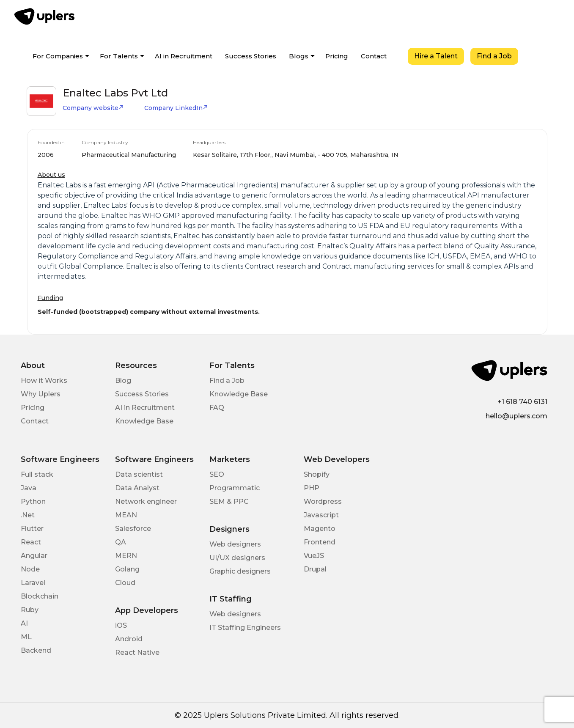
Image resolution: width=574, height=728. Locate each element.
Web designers (235, 544)
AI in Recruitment (184, 56)
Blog (123, 380)
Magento (320, 529)
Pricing (337, 56)
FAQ (217, 408)
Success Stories (251, 56)
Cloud (125, 583)
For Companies (58, 56)
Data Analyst (137, 488)
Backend (36, 650)
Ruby (30, 610)
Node (30, 569)
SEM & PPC (229, 501)
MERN (126, 556)
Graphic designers (240, 571)
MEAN (126, 515)
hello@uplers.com (516, 416)
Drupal (315, 569)
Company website (93, 108)
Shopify (317, 474)
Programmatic (235, 488)
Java (29, 488)
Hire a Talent (436, 56)
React (31, 542)
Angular (34, 556)
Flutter (32, 529)
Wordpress (323, 501)
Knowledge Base (144, 421)
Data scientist (139, 474)
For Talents (119, 56)
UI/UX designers (237, 558)
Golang (127, 569)
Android (129, 639)
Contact (374, 56)
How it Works (44, 380)
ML (26, 637)
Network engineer (146, 501)
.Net (28, 515)
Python (33, 501)
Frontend (320, 542)
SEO (217, 474)
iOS (121, 625)
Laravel (33, 583)
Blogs (299, 56)
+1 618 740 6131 (522, 402)
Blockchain (40, 596)
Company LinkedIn (176, 108)
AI (24, 623)
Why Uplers (41, 394)
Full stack (37, 474)
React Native (137, 652)
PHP (312, 488)
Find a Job (494, 56)
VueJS (314, 556)
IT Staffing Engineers (245, 628)
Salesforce (133, 529)
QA (121, 542)
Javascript (321, 515)
